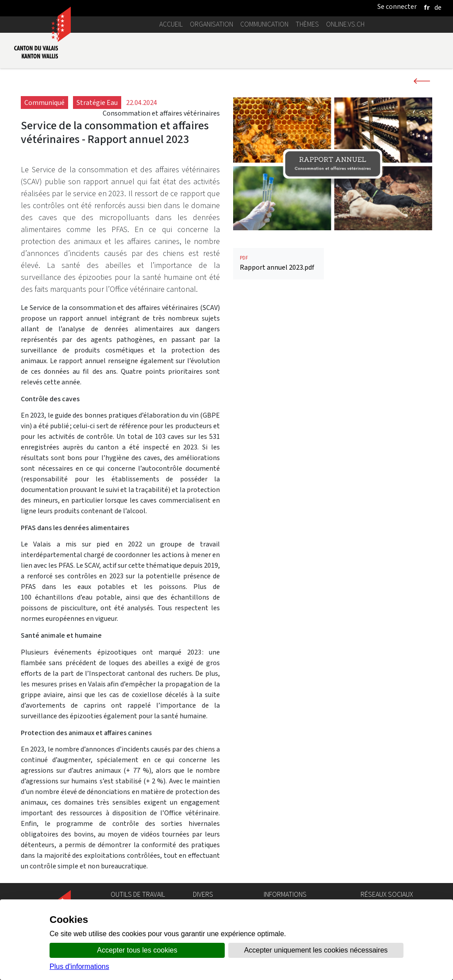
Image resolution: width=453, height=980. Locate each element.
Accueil (171, 24)
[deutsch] (438, 7)
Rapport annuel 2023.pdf (278, 263)
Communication (264, 24)
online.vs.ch (345, 24)
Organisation (211, 24)
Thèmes (307, 24)
